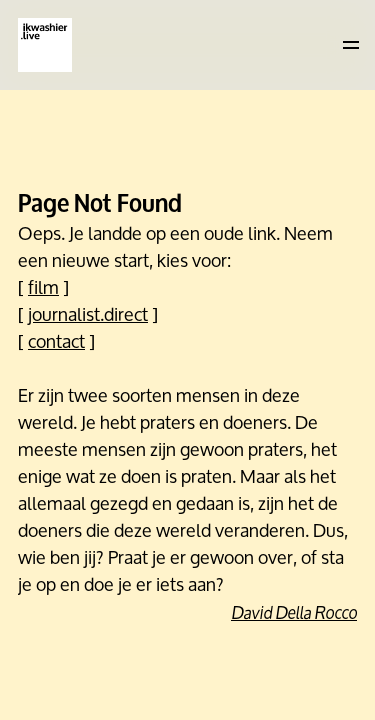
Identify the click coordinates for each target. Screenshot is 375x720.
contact (56, 341)
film (43, 287)
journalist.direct (88, 314)
